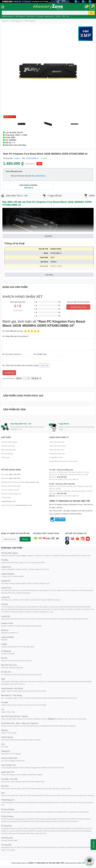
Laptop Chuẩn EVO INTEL (9, 563)
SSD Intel (4, 833)
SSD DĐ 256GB (12, 821)
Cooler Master (28, 719)
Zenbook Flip (25, 590)
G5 (9, 576)
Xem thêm (48, 236)
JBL (32, 705)
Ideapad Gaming (31, 626)
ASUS (11, 661)
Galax (51, 768)
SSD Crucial (12, 833)
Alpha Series (5, 619)
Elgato (15, 733)
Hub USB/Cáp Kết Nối (32, 802)
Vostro (30, 583)
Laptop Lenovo (66, 556)
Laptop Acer (39, 556)
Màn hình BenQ (37, 789)
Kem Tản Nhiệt (61, 802)
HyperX (21, 691)
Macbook (4, 556)
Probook (44, 600)
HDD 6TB (42, 847)
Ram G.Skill (70, 796)
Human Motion (54, 726)
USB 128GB (87, 682)
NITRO (32, 569)
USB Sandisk (5, 682)
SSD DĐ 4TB (74, 821)
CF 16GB (5, 612)
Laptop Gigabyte (21, 556)
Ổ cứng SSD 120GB (7, 828)
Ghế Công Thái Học (71, 719)
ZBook (38, 600)
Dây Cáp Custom (72, 698)
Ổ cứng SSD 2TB (52, 831)
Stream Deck (15, 740)
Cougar (44, 719)
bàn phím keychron (8, 16)
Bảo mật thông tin (7, 454)
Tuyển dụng (5, 457)
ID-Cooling (27, 782)
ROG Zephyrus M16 (86, 590)
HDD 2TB (20, 847)
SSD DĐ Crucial (6, 819)
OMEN (50, 600)
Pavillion (16, 600)
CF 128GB (26, 612)
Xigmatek (9, 768)
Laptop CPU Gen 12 (25, 563)
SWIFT (3, 569)
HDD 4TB (35, 847)
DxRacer (20, 719)
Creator (86, 619)
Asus (40, 768)
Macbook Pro (14, 633)
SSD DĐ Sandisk (40, 819)
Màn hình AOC (47, 789)
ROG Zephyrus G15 (59, 590)
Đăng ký (25, 539)
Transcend (15, 812)
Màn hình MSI (66, 789)
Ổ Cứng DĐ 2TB (49, 812)
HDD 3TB (27, 847)
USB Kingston (15, 682)
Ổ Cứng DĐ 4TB (72, 812)
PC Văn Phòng (6, 675)
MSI (18, 661)
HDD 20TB (80, 847)
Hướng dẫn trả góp (56, 457)
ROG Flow (4, 593)
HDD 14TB (72, 847)
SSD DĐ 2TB (65, 821)
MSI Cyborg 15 (20, 16)
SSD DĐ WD (29, 819)
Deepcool (16, 768)
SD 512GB (85, 609)
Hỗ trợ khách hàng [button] (11, 470)
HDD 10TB (56, 847)
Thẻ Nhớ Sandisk (7, 607)
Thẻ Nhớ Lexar (54, 607)
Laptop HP (31, 556)
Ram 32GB (27, 796)
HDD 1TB (13, 847)
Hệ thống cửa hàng (8, 446)
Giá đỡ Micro (30, 726)
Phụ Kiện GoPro (72, 802)
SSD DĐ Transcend (78, 819)
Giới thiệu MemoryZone (9, 442)
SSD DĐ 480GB (23, 821)
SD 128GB (69, 609)
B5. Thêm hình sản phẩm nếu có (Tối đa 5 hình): (26, 365)
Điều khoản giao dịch (8, 450)
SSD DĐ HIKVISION (65, 819)
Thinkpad (18, 626)
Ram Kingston (79, 796)
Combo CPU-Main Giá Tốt (33, 675)
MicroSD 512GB (29, 609)
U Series (4, 576)
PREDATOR (39, 569)
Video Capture (6, 740)
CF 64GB (19, 612)
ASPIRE (18, 569)
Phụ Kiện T (38, 705)
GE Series (53, 619)
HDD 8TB (49, 847)
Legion (40, 626)
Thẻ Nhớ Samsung (19, 607)
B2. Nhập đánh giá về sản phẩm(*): (16, 336)
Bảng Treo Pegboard (42, 726)
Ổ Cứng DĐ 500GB (25, 812)
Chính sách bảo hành (57, 450)
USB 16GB (63, 682)
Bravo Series (23, 619)
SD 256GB (77, 609)
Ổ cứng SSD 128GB (21, 828)
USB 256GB (5, 684)
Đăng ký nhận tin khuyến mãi (16, 533)
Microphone (24, 740)
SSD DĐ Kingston (52, 819)
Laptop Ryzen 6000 (39, 563)
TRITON (46, 569)
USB (64, 16)
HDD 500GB (5, 847)
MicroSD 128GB (6, 609)
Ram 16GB (19, 796)
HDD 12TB (64, 847)
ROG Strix (12, 593)
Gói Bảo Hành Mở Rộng (9, 647)
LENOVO (12, 654)
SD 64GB (61, 609)
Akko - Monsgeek (7, 698)
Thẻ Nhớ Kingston (43, 607)
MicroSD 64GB (85, 607)
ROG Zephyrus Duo (73, 590)
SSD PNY (43, 833)
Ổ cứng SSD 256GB (62, 828)
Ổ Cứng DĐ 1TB (38, 812)
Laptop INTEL (76, 556)
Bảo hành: (11, 478)
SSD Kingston (86, 831)
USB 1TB (22, 684)
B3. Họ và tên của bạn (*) (12, 354)
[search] (91, 13)
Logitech (4, 691)
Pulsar (26, 691)
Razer (10, 691)
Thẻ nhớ (58, 16)
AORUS (21, 576)
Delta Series (14, 619)
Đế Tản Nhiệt (21, 647)
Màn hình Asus (6, 789)
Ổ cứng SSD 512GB (13, 831)
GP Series (46, 619)
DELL (6, 654)
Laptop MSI (12, 556)
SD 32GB (54, 609)
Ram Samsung (89, 796)
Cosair (3, 768)
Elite (27, 600)
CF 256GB (34, 612)
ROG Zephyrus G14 (46, 590)
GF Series (31, 619)
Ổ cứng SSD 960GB (27, 831)
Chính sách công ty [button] (59, 437)
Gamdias (56, 768)
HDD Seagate (11, 850)
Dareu (40, 698)
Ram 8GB (12, 796)
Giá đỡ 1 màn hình (7, 726)
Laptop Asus (48, 556)
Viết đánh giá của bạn (78, 307)
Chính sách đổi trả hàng (58, 446)
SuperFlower (32, 775)
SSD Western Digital (33, 833)
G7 (12, 576)
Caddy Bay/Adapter (7, 802)
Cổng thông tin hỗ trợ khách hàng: (20, 482)
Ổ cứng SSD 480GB (76, 828)
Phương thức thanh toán (46, 533)
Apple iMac (20, 668)
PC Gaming (40, 16)
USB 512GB (14, 684)
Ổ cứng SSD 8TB (76, 831)
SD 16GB (47, 609)
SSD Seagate (21, 833)
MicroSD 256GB (17, 609)
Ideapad (4, 626)
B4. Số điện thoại (40, 354)
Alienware (43, 583)
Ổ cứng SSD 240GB (35, 828)
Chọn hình (44, 365)
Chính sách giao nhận (57, 442)
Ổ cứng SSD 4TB (64, 831)
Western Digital (6, 812)
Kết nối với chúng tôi (76, 533)
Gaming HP (57, 600)
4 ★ (36, 305)
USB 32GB (71, 682)
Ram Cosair (53, 796)
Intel (3, 747)
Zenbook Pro (34, 590)
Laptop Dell (56, 556)
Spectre (32, 600)
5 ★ (36, 302)
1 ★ (36, 316)
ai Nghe (44, 705)
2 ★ (36, 312)
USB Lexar (24, 682)
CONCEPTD (11, 569)
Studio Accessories (35, 740)
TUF (3, 590)
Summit (80, 619)
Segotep (34, 768)
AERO (16, 576)
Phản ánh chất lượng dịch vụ (11, 494)
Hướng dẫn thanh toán (57, 454)
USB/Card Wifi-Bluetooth (47, 802)
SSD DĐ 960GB (45, 821)
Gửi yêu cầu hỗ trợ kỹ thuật (11, 486)
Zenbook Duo (16, 590)
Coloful (19, 761)
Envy (11, 600)
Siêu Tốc (81, 863)
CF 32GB (12, 612)
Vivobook (19, 593)
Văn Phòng (5, 583)
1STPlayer (27, 768)
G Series (36, 583)
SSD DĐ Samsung (18, 819)
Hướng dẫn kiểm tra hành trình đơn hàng (63, 461)
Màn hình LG (57, 789)
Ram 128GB (44, 796)
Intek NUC (4, 661)
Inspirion (24, 583)
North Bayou (64, 726)
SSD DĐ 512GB (34, 821)
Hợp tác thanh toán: (17, 505)
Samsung (27, 705)
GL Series (39, 619)
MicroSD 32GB (75, 607)
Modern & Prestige (71, 619)
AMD (7, 747)
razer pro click (49, 16)
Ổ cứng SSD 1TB (40, 831)
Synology (4, 840)
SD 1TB (92, 609)
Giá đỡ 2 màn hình (20, 726)
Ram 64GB (36, 796)
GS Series (61, 619)
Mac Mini (29, 661)
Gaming (12, 583)
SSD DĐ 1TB (56, 821)
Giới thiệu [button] (6, 437)
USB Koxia (32, 682)
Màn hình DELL (16, 789)
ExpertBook (27, 593)
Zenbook (8, 590)
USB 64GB (79, 682)
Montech (45, 768)
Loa (68, 16)
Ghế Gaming (82, 719)
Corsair (15, 691)
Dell (35, 691)
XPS (48, 583)
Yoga (23, 626)
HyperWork (37, 719)
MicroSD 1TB (39, 609)
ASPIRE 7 (25, 569)
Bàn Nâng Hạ (59, 719)
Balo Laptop (30, 647)
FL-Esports (33, 698)
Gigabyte (18, 754)
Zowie (31, 691)
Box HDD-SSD (19, 802)
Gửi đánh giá (9, 373)
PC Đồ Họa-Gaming (18, 675)
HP (2, 654)
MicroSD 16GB (64, 607)
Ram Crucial (61, 796)
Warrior (3, 719)
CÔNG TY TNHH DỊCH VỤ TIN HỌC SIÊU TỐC (72, 508)
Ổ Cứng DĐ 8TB (84, 812)
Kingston (17, 158)
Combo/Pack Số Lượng (46, 612)
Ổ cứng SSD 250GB (49, 828)
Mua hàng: (11, 474)
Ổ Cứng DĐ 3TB (61, 812)
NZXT (62, 768)
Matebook (4, 640)
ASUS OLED (31, 16)
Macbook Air (5, 633)
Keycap (51, 698)
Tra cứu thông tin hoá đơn (10, 490)
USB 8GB (55, 682)
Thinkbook (11, 626)
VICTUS (22, 600)
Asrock (23, 661)
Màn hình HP (26, 789)
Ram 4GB (4, 796)
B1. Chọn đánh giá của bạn (13, 331)
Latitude (18, 583)
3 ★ (36, 309)
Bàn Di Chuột (42, 691)
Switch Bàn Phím (60, 698)
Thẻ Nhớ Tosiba (31, 607)
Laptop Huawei (86, 556)
